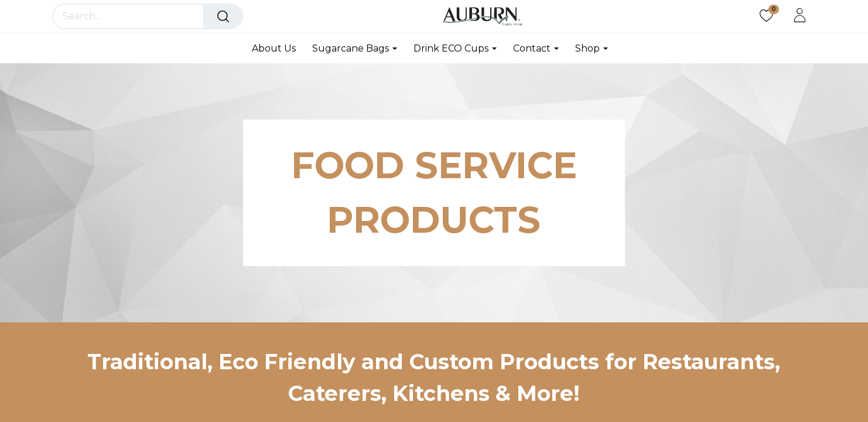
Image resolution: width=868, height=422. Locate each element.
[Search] (223, 16)
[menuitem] (278, 48)
